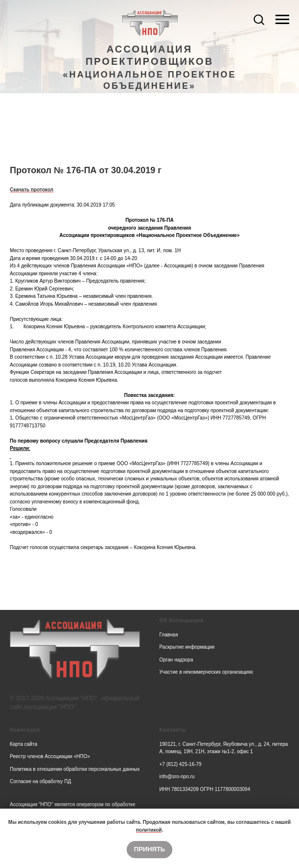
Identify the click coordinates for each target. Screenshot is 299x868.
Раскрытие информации (187, 647)
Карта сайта (24, 744)
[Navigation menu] (282, 20)
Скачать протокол (32, 190)
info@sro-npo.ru (177, 776)
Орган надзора (177, 660)
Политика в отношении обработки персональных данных (75, 769)
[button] (259, 19)
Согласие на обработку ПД (41, 781)
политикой (149, 830)
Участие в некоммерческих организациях (206, 672)
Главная (169, 635)
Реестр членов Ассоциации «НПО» (50, 756)
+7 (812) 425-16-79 (181, 764)
